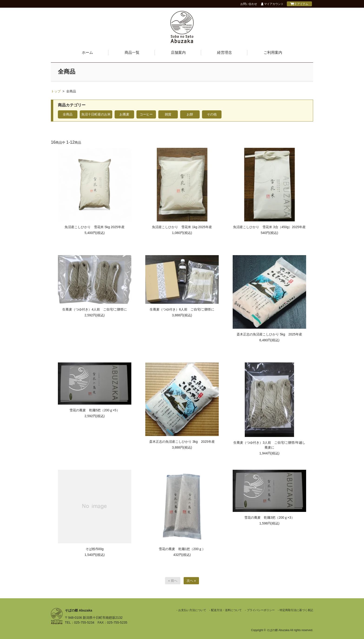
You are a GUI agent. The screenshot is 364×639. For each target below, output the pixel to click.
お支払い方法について (192, 610)
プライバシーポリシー (261, 610)
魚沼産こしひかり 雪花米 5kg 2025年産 (95, 227)
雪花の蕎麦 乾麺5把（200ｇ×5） (94, 410)
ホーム (87, 52)
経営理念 (225, 52)
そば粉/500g (94, 549)
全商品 (71, 91)
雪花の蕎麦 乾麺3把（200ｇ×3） (269, 517)
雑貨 (168, 114)
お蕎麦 (124, 114)
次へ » (191, 581)
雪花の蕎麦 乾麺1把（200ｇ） (182, 549)
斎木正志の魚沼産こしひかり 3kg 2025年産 (182, 442)
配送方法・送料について (226, 610)
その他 (212, 114)
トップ (56, 91)
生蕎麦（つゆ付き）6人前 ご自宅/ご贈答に (182, 309)
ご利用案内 (273, 52)
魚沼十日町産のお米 (96, 114)
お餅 (190, 114)
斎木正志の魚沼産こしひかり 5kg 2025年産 (269, 334)
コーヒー (146, 114)
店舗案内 (178, 52)
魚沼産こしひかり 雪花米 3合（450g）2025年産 (269, 227)
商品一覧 (132, 52)
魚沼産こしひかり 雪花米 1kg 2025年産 (182, 227)
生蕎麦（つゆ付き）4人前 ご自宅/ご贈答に (95, 309)
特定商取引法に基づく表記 (296, 610)
